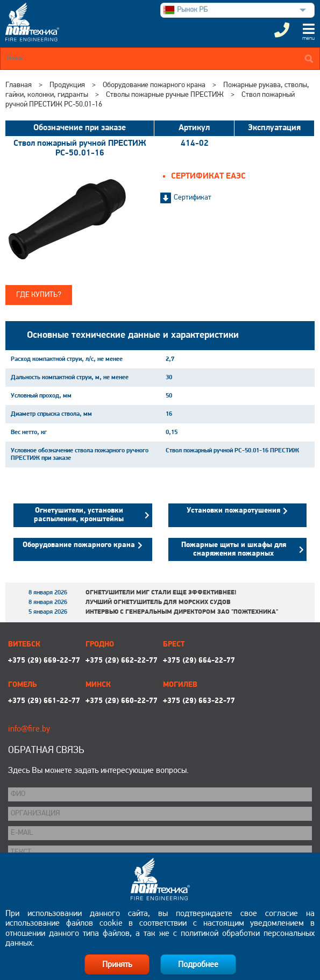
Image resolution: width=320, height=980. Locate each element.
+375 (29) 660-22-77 (122, 701)
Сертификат (193, 198)
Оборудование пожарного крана (154, 85)
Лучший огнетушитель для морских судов (158, 602)
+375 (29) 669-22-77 (44, 661)
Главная (19, 85)
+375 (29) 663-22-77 (199, 701)
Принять (117, 965)
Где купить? (39, 295)
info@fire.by (29, 729)
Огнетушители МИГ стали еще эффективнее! (161, 593)
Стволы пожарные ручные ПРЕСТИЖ (165, 95)
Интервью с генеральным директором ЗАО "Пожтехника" (182, 612)
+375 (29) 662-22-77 (122, 661)
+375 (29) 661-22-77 (44, 701)
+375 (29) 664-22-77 (199, 661)
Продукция (67, 85)
